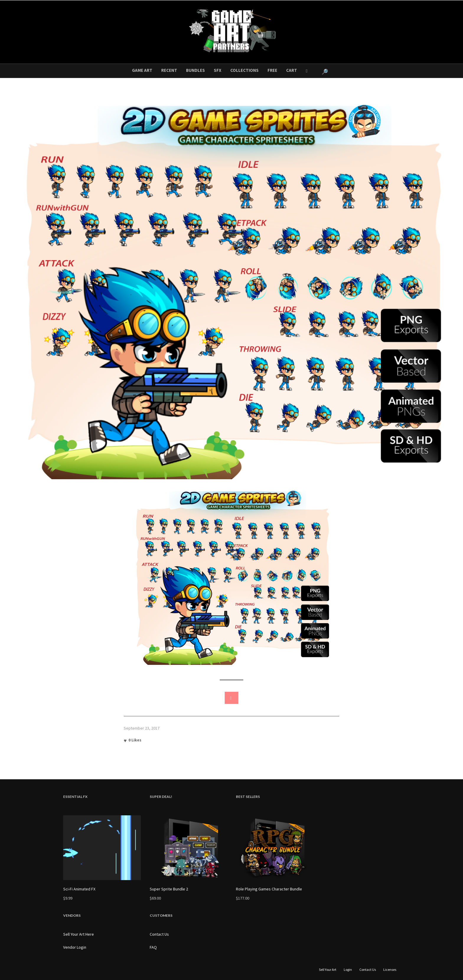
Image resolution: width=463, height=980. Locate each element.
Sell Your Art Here (79, 934)
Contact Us (159, 934)
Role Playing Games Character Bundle (269, 889)
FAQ (153, 947)
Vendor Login (75, 947)
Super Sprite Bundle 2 (169, 889)
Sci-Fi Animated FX (79, 889)
